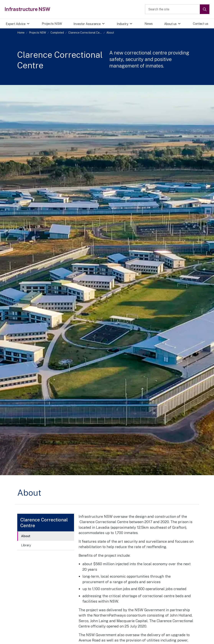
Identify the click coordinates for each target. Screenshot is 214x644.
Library (26, 545)
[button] (205, 9)
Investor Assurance (87, 24)
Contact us (201, 24)
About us (170, 24)
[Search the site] (177, 9)
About (26, 536)
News (149, 24)
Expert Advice (16, 24)
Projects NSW (52, 24)
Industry (123, 24)
